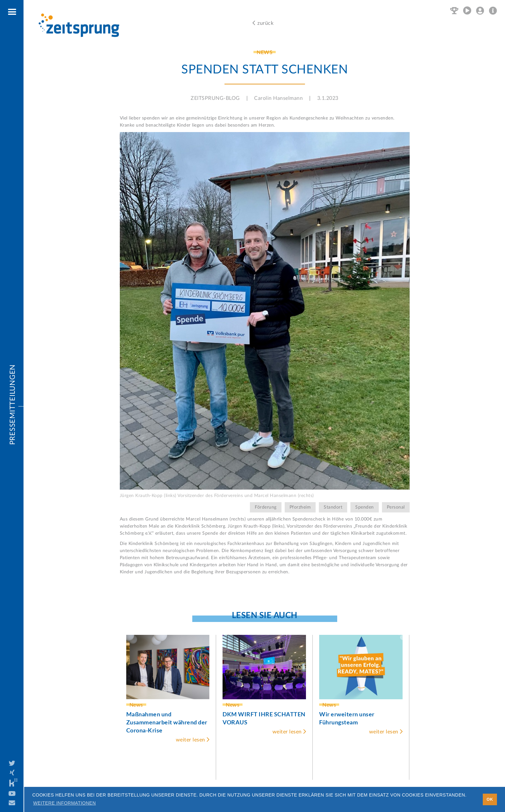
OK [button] (490, 799)
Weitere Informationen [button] (65, 803)
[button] (12, 12)
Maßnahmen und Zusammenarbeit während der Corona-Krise (167, 722)
